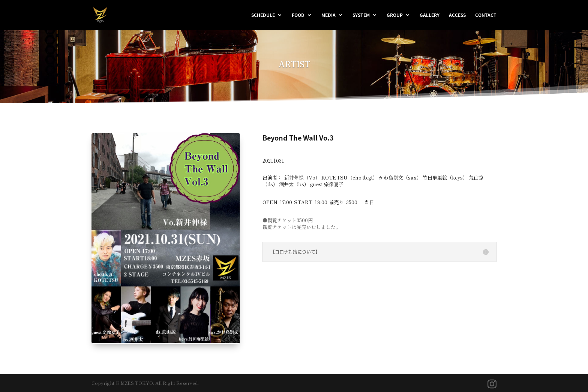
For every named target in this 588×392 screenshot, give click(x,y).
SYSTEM (361, 15)
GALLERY (430, 15)
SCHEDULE (263, 15)
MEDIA (328, 15)
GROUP (395, 15)
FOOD (298, 15)
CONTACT (486, 15)
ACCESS (457, 15)
